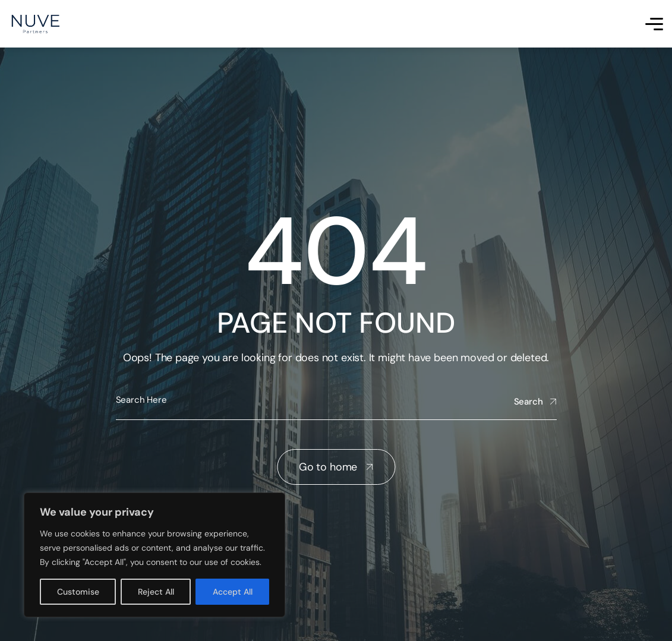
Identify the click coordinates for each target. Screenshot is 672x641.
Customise (78, 592)
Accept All (233, 592)
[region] (154, 555)
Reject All (156, 592)
